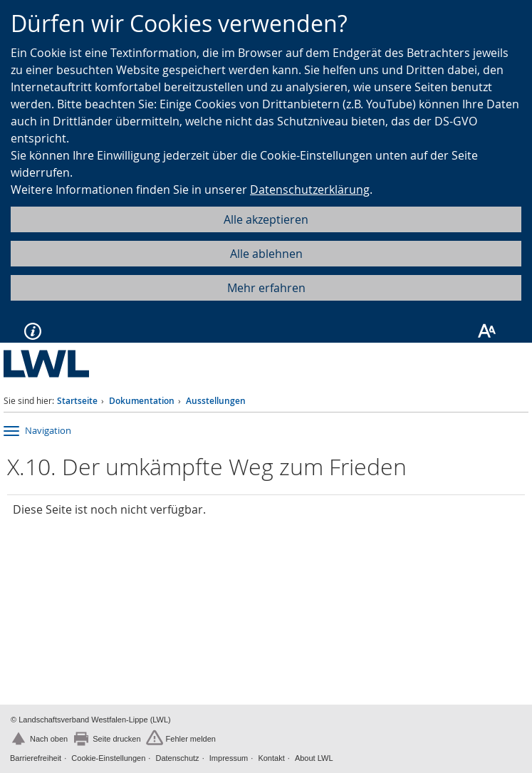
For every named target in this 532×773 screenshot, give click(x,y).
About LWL (314, 758)
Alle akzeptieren (266, 219)
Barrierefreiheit (36, 758)
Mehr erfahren (266, 288)
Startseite (77, 401)
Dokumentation (142, 401)
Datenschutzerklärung (310, 190)
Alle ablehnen (266, 254)
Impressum (229, 758)
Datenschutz (177, 758)
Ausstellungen (216, 401)
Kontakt (271, 758)
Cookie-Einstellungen (108, 758)
